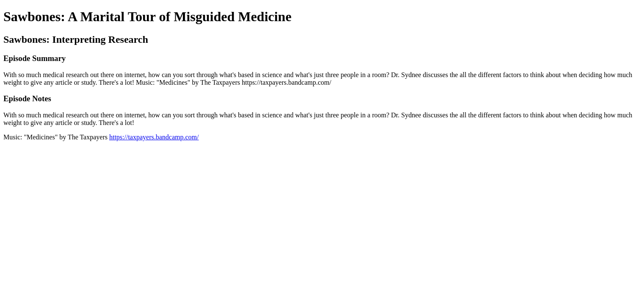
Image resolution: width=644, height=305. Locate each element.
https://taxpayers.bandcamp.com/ (154, 137)
